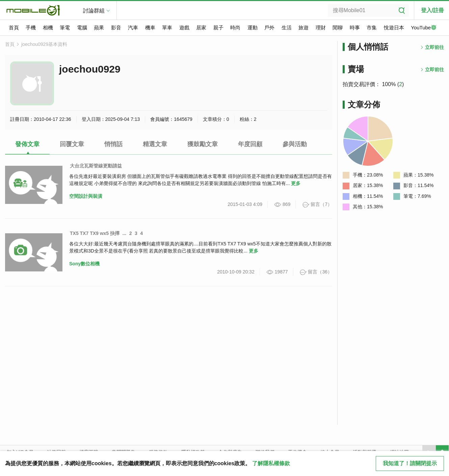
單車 (167, 28)
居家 (201, 28)
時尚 (235, 28)
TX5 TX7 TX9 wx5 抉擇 (95, 233)
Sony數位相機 (84, 264)
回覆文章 (72, 144)
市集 (372, 28)
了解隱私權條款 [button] (271, 463)
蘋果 (99, 28)
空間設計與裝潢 (86, 196)
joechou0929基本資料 (44, 44)
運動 (253, 28)
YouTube (424, 28)
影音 (116, 28)
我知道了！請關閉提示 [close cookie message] (410, 463)
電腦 (82, 28)
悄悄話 (113, 144)
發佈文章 (27, 144)
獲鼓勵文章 (203, 144)
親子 (218, 28)
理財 (321, 28)
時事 (355, 28)
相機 (48, 28)
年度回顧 (250, 144)
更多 (296, 183)
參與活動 (295, 144)
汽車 (133, 28)
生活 (287, 28)
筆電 (65, 28)
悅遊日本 (394, 28)
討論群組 (94, 11)
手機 (31, 28)
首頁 (14, 28)
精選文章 (155, 144)
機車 (150, 28)
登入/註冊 (432, 10)
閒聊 (338, 28)
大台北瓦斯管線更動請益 (96, 166)
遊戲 (184, 28)
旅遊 (303, 28)
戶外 (269, 28)
